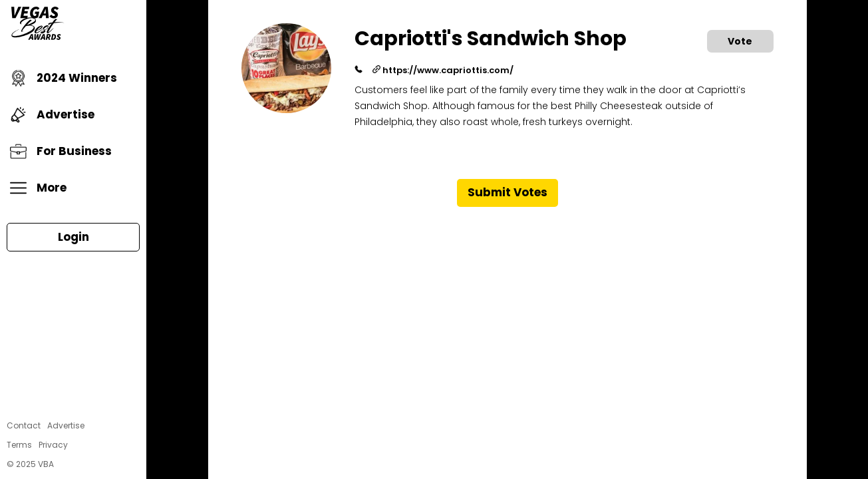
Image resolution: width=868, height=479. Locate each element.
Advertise (52, 115)
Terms (19, 445)
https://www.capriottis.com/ (443, 70)
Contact (24, 425)
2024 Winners (64, 78)
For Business (61, 151)
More (38, 188)
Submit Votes (507, 192)
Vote (740, 41)
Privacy (53, 445)
